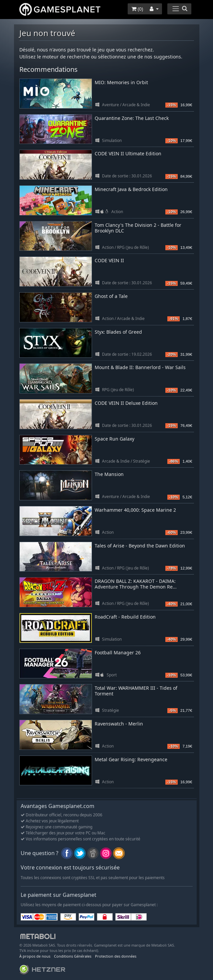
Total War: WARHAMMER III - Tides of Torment (136, 691)
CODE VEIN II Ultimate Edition (128, 153)
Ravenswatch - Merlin (119, 724)
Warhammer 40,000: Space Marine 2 (135, 510)
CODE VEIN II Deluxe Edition (126, 403)
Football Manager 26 (118, 652)
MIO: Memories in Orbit (121, 82)
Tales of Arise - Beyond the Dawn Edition (140, 546)
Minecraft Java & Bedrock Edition (131, 189)
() (137, 9)
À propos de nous (35, 956)
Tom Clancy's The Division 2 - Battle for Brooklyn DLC (138, 228)
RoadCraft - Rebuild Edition (125, 617)
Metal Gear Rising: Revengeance (131, 759)
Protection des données (116, 956)
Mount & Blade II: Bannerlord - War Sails (140, 367)
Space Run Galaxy (114, 439)
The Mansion (109, 474)
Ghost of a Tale (111, 296)
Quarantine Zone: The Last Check (132, 118)
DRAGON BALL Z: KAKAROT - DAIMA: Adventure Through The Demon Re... (136, 584)
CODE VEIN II (109, 260)
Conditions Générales (73, 956)
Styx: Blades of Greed (118, 332)
